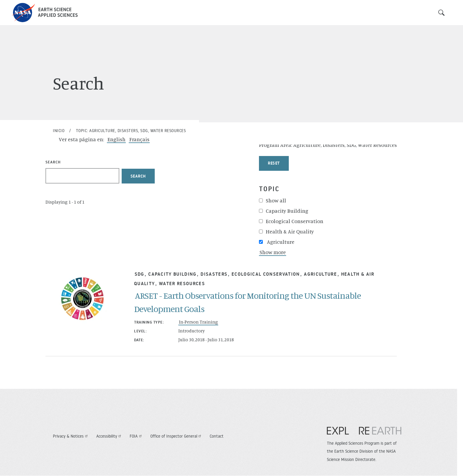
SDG (140, 274)
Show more (273, 252)
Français (139, 139)
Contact (217, 436)
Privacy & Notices (71, 436)
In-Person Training (198, 322)
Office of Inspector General (177, 436)
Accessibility (110, 436)
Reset (274, 163)
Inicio (59, 131)
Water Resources (182, 283)
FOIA (136, 436)
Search (441, 13)
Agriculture (320, 274)
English (116, 139)
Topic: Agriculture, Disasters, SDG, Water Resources (131, 131)
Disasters (214, 274)
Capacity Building (172, 274)
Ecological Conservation (266, 274)
